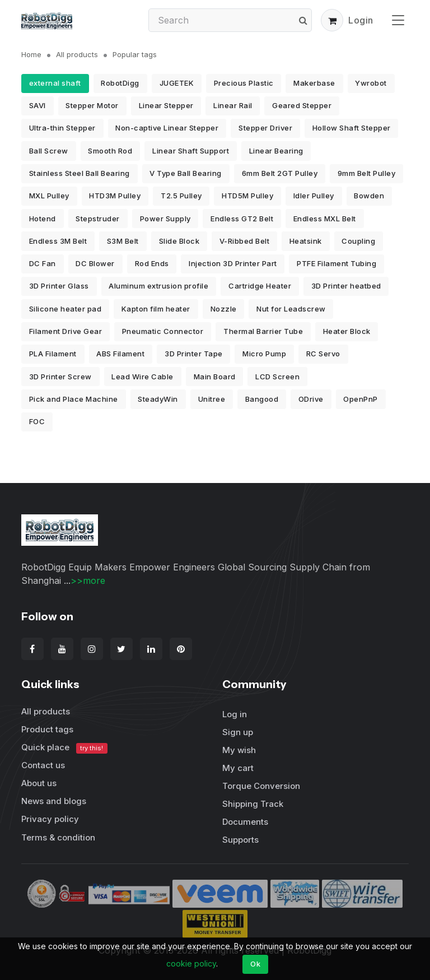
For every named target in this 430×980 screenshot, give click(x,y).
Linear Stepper (166, 105)
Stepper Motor (92, 105)
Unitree (212, 399)
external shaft (55, 83)
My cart (238, 768)
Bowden (369, 196)
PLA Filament (53, 354)
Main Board (215, 377)
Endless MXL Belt (325, 219)
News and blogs (54, 801)
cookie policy (191, 963)
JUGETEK (177, 83)
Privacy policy (50, 819)
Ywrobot (371, 83)
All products (77, 54)
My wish (239, 750)
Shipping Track (253, 804)
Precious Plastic (244, 83)
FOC (37, 421)
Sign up (238, 732)
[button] (332, 20)
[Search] (230, 20)
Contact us (43, 765)
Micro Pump (264, 354)
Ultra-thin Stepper (62, 128)
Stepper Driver (265, 128)
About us (39, 783)
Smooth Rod (110, 151)
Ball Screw (49, 151)
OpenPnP (361, 399)
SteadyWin (158, 399)
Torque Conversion (261, 786)
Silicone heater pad (66, 309)
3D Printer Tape (194, 354)
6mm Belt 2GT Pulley (280, 173)
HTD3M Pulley (115, 196)
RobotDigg (120, 83)
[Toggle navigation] (398, 20)
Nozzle (224, 309)
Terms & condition (58, 837)
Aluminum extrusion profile (158, 286)
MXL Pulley (49, 196)
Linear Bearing (276, 151)
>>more (88, 580)
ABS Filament (120, 354)
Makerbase (314, 83)
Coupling (358, 241)
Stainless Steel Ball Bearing (80, 173)
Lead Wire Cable (142, 377)
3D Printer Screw (60, 377)
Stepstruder (98, 219)
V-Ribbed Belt (245, 241)
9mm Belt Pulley (367, 173)
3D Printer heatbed (346, 286)
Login (361, 20)
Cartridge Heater (260, 286)
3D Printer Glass (59, 286)
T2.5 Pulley (181, 196)
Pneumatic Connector (163, 331)
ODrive (311, 399)
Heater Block (347, 331)
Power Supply (165, 219)
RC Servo (323, 354)
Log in (235, 714)
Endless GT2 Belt (242, 219)
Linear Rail (233, 105)
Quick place (64, 748)
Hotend (43, 219)
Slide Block (179, 241)
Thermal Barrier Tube (263, 331)
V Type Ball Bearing (186, 173)
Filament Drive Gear (66, 331)
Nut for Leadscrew (291, 309)
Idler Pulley (314, 196)
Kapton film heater (156, 309)
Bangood (262, 399)
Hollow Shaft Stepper (352, 128)
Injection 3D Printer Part (233, 263)
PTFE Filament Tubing (336, 263)
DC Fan (43, 263)
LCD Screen (277, 377)
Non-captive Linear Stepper (167, 128)
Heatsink (306, 241)
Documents (245, 822)
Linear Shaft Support (191, 151)
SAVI (38, 105)
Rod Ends (152, 263)
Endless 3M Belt (58, 241)
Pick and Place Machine (74, 399)
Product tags (47, 729)
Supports (240, 840)
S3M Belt (123, 241)
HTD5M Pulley (247, 196)
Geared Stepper (302, 105)
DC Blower (95, 263)
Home (31, 54)
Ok (255, 964)
